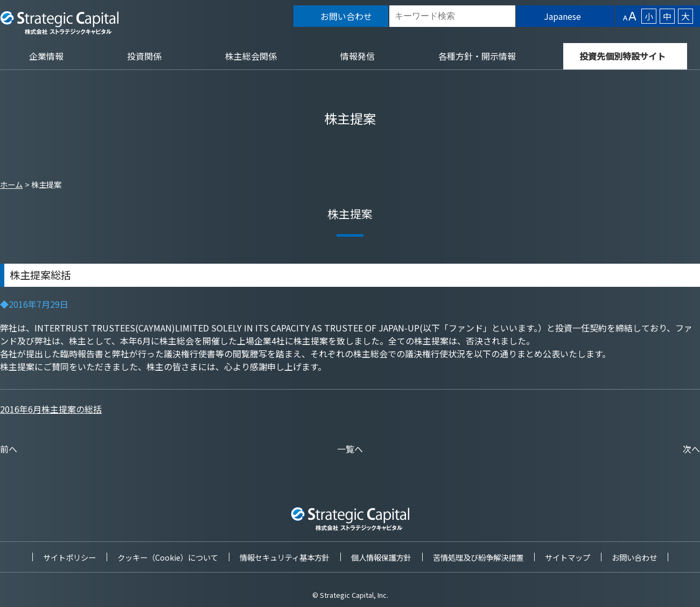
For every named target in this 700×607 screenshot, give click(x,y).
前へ (9, 449)
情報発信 (358, 56)
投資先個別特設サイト (622, 56)
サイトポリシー (69, 557)
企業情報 (46, 56)
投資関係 (144, 56)
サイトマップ (568, 557)
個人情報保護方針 (381, 557)
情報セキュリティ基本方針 (285, 557)
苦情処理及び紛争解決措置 (478, 557)
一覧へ (350, 449)
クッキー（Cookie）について (168, 557)
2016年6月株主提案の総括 (51, 409)
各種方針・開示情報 (477, 56)
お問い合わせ (634, 557)
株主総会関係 (251, 56)
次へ (691, 449)
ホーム (11, 184)
